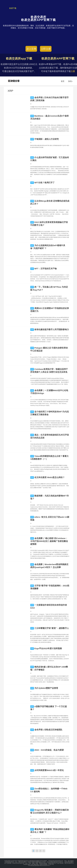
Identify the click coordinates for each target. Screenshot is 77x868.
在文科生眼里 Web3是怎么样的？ (50, 477)
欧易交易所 (14, 81)
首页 (63, 81)
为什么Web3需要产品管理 (46, 688)
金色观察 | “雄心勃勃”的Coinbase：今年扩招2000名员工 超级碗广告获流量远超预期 (49, 541)
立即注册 (46, 49)
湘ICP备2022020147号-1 (44, 865)
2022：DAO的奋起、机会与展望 (49, 750)
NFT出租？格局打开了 (45, 183)
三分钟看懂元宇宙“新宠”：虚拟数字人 (52, 628)
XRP (32, 98)
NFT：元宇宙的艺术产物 (46, 269)
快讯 (70, 81)
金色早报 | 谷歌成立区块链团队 (48, 730)
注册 (73, 71)
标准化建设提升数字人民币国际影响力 (52, 329)
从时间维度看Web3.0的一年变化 (49, 770)
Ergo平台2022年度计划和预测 (48, 648)
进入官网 (31, 49)
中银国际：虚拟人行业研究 (47, 139)
